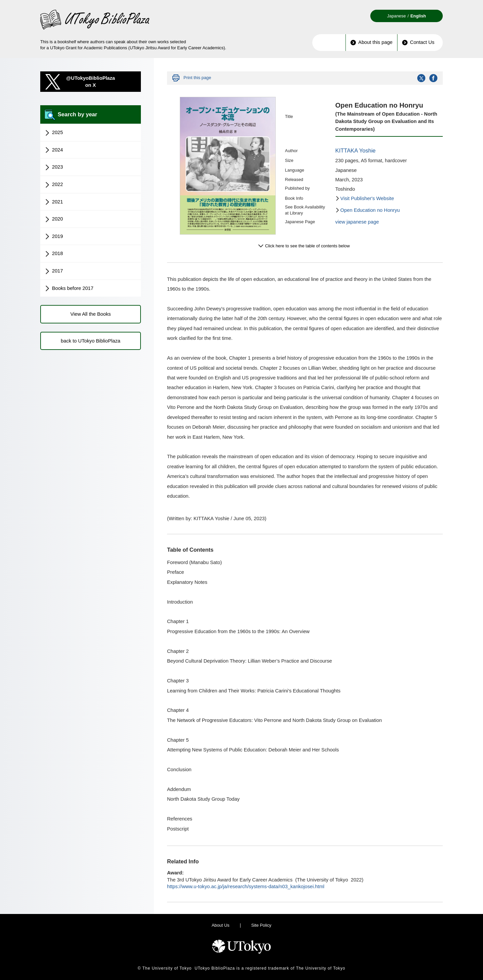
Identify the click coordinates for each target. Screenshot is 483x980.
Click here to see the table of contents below (307, 246)
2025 (54, 133)
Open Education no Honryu (370, 210)
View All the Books (91, 314)
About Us (221, 925)
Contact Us (418, 42)
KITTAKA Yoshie (356, 151)
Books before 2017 (69, 289)
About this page (371, 42)
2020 (54, 219)
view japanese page (357, 222)
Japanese (396, 16)
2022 (54, 185)
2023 (54, 167)
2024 (54, 150)
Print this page (197, 78)
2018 (54, 254)
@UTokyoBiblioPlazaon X (91, 82)
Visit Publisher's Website (367, 198)
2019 (54, 237)
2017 (54, 271)
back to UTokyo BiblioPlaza (90, 341)
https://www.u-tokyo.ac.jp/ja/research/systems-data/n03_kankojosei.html (246, 886)
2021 (54, 202)
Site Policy (261, 925)
